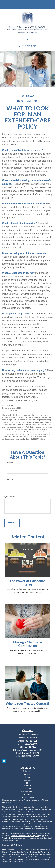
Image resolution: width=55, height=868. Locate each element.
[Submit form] (12, 523)
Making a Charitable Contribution (28, 644)
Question (9, 497)
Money (27, 786)
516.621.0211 (27, 46)
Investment (27, 774)
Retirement (27, 771)
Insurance (27, 780)
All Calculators (27, 797)
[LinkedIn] (27, 40)
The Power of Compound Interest (27, 583)
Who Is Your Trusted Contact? (27, 703)
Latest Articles (27, 792)
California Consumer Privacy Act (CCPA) (25, 836)
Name (10, 462)
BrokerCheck (7, 803)
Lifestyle (27, 789)
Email (10, 479)
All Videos (27, 795)
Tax (28, 783)
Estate (28, 777)
